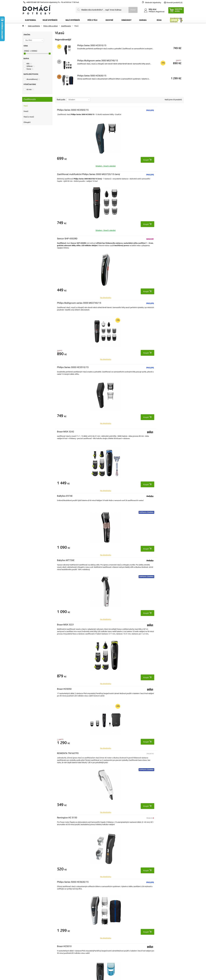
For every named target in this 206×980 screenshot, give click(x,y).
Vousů (26, 111)
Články (28, 947)
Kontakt (29, 926)
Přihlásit (152, 12)
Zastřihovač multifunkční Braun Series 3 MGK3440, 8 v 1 (113, 692)
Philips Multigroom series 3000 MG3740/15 (98, 61)
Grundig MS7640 (151, 496)
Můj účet (68, 920)
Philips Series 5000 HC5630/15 (92, 76)
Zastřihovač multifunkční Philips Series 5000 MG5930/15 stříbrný (155, 563)
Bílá (29, 64)
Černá (30, 69)
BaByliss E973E (65, 560)
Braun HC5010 (107, 367)
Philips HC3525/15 (67, 496)
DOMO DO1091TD (152, 367)
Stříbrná (31, 66)
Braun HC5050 (64, 303)
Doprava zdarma (88, 255)
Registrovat (160, 12)
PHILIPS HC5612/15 (110, 432)
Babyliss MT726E (109, 239)
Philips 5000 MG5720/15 (155, 432)
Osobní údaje (70, 938)
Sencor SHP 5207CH (110, 560)
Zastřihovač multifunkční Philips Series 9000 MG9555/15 (69, 627)
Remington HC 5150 (153, 303)
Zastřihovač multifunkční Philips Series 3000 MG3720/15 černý (112, 113)
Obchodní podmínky (33, 934)
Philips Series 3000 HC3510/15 (92, 45)
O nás (28, 942)
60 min (30, 89)
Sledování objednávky (153, 3)
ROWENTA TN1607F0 (111, 303)
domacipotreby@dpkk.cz (119, 951)
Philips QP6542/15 (110, 818)
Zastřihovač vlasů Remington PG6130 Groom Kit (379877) (153, 756)
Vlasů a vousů (29, 117)
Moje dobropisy (71, 930)
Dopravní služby (32, 930)
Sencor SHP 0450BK (67, 432)
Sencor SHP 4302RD (153, 110)
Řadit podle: (61, 100)
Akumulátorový (33, 79)
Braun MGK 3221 (151, 239)
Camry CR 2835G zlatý (111, 496)
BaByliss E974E (65, 239)
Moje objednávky (72, 926)
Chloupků (27, 122)
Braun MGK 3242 (151, 174)
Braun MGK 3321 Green (155, 625)
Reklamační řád (32, 938)
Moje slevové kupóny (73, 942)
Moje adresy (70, 934)
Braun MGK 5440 (66, 689)
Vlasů (26, 106)
